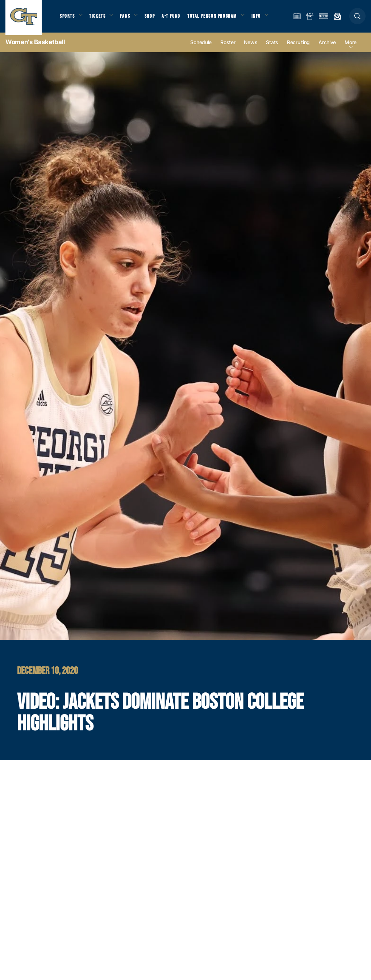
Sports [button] (68, 18)
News (251, 48)
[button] (357, 19)
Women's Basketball (35, 47)
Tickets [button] (100, 18)
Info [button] (265, 18)
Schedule (201, 48)
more (351, 48)
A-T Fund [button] (178, 18)
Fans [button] (130, 18)
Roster (228, 48)
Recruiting (298, 48)
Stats (272, 48)
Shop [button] (156, 18)
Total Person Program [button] (219, 18)
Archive (327, 48)
